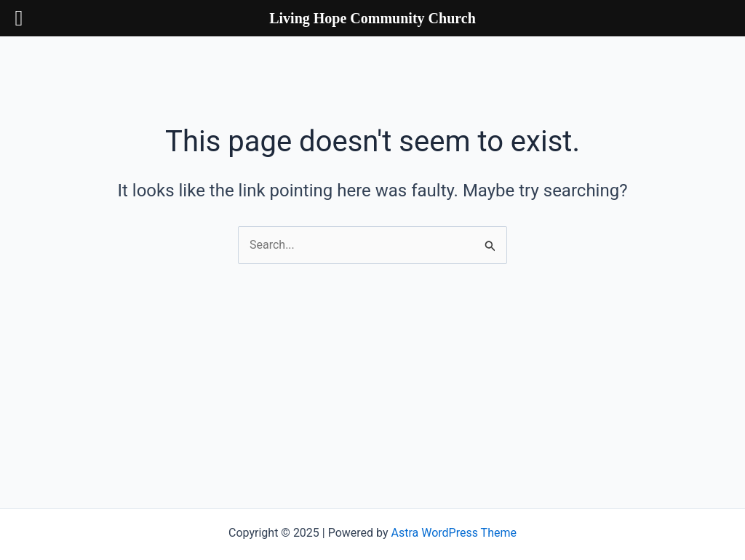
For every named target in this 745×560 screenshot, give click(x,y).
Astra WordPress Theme (454, 533)
